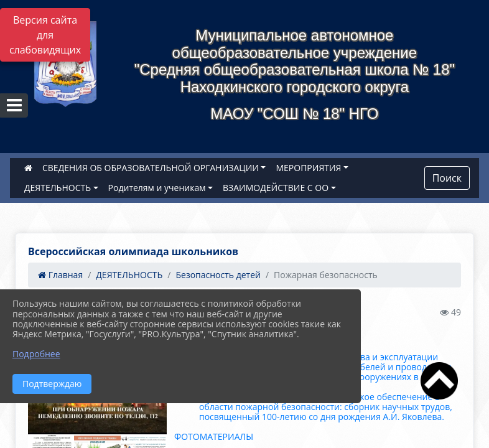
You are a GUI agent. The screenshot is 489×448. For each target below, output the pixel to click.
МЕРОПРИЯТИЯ (308, 168)
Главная (60, 275)
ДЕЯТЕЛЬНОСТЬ (58, 188)
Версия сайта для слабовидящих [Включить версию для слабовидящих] (45, 35)
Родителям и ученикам (157, 188)
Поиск (447, 178)
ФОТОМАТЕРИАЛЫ (214, 436)
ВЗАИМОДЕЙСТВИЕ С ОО (276, 188)
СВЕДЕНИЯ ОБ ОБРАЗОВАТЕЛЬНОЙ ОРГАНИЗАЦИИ (151, 168)
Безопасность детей (218, 275)
